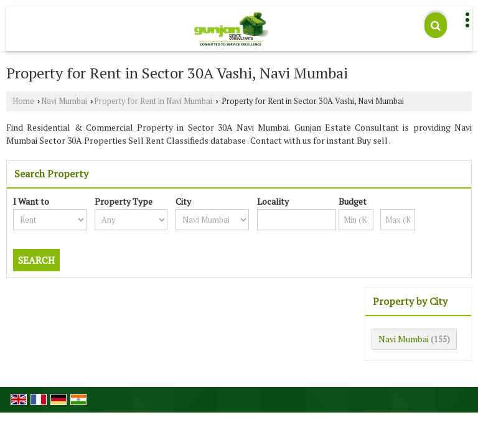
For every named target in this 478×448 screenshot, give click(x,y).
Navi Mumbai (64, 101)
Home (23, 101)
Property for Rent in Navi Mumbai (153, 101)
